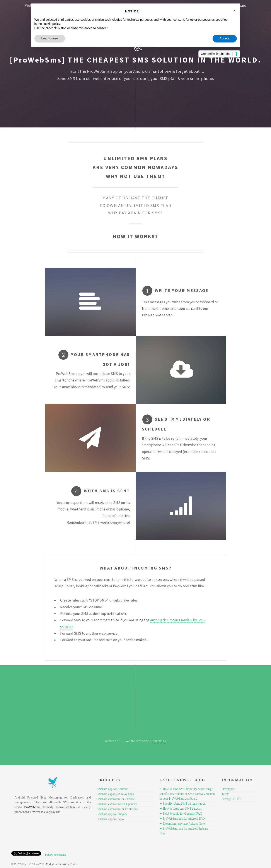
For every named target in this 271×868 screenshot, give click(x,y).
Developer (228, 789)
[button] (235, 10)
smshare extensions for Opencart (117, 804)
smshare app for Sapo (111, 819)
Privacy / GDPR (232, 799)
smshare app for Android (113, 789)
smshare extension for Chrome (116, 799)
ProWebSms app (102, 71)
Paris (73, 864)
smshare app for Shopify (112, 814)
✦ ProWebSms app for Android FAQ (182, 819)
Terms (226, 794)
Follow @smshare (56, 855)
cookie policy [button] (51, 24)
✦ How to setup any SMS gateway (181, 809)
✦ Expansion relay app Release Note (182, 824)
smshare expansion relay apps (116, 794)
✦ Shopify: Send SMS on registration (183, 804)
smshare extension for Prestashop (118, 809)
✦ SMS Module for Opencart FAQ (181, 814)
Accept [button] (225, 38)
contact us (159, 741)
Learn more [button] (50, 38)
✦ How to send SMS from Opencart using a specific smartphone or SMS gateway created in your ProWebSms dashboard (187, 794)
